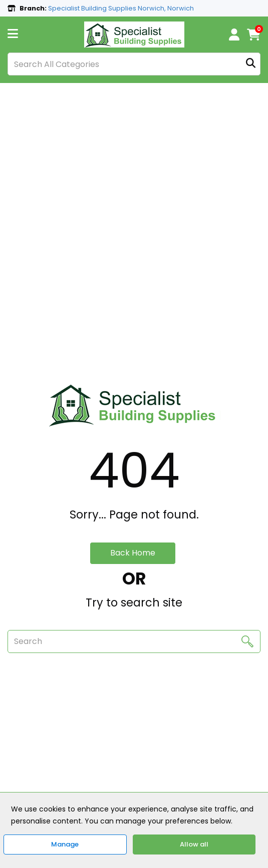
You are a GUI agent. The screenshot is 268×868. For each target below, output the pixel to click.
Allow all (194, 844)
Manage (65, 844)
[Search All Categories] (134, 64)
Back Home (133, 553)
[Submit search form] (251, 64)
